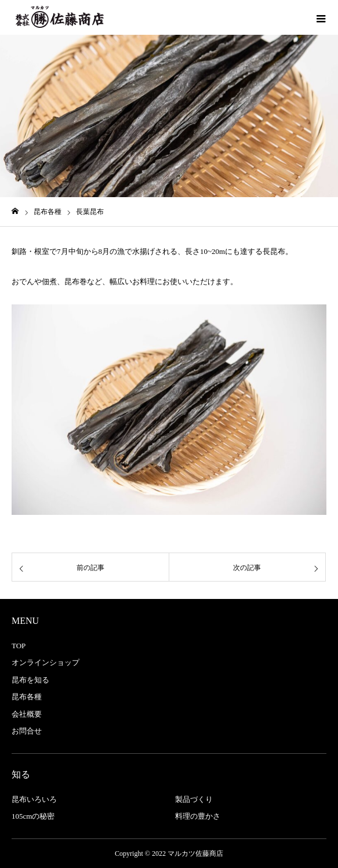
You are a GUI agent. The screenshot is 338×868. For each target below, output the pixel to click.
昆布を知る (30, 680)
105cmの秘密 (33, 816)
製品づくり (194, 799)
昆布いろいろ (34, 799)
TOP (19, 646)
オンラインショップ (46, 662)
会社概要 (27, 714)
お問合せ (27, 731)
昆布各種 (27, 697)
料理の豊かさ (198, 816)
